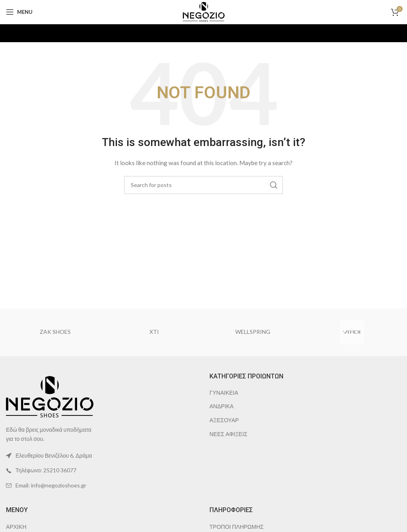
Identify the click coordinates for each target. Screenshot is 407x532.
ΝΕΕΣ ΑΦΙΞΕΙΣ (228, 434)
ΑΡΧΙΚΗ (16, 527)
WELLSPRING (253, 332)
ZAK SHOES (55, 332)
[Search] (203, 185)
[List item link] (102, 470)
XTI (154, 332)
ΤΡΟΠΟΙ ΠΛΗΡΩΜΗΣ (236, 527)
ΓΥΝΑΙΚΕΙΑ (224, 393)
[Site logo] (204, 11)
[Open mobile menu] (19, 12)
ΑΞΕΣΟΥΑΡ (224, 420)
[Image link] (50, 396)
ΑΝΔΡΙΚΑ (222, 406)
